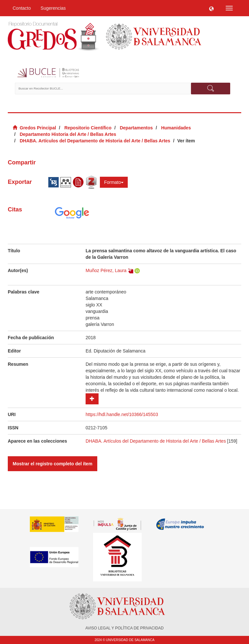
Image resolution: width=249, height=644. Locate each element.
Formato (114, 182)
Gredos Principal (38, 128)
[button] (211, 8)
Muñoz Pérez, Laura (106, 270)
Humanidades (176, 128)
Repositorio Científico (88, 128)
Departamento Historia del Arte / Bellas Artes (68, 134)
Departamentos (136, 128)
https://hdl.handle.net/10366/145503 (122, 414)
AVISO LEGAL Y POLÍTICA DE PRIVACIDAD (124, 628)
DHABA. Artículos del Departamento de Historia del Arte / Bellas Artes (95, 141)
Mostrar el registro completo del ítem (53, 464)
